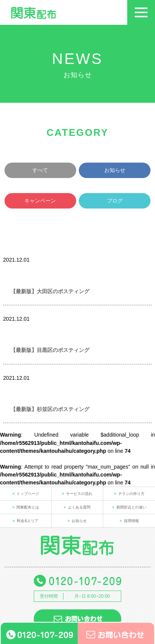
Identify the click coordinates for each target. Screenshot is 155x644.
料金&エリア (26, 521)
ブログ (115, 201)
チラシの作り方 (129, 494)
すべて (40, 170)
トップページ (26, 494)
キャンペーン (40, 201)
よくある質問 (77, 507)
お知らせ (115, 170)
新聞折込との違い (129, 507)
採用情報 (129, 521)
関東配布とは (26, 507)
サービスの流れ (77, 494)
